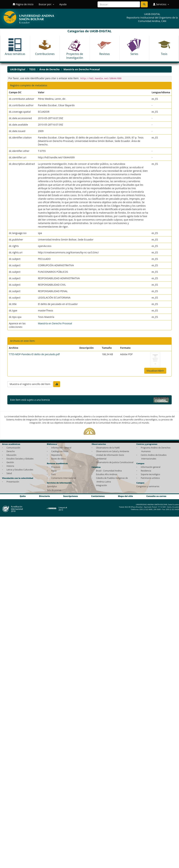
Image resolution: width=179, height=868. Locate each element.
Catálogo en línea (60, 451)
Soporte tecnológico (150, 474)
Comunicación (13, 448)
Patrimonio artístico (150, 478)
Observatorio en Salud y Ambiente (112, 451)
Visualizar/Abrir (155, 371)
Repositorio (57, 455)
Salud (9, 473)
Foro (53, 474)
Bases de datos (58, 459)
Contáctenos (98, 496)
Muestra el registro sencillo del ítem (30, 384)
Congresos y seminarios (148, 486)
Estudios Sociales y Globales (20, 459)
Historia (10, 466)
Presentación (13, 482)
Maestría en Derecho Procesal (82, 69)
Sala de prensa (54, 490)
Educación (11, 455)
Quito (23, 496)
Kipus (54, 471)
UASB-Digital (18, 69)
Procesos (56, 467)
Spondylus (52, 486)
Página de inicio (23, 4)
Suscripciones (70, 496)
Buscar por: (46, 4)
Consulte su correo (156, 496)
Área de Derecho (49, 69)
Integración (101, 485)
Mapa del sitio (126, 496)
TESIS (32, 69)
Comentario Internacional (64, 478)
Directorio (44, 496)
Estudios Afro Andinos (107, 474)
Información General (61, 448)
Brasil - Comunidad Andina (109, 471)
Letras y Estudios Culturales (20, 470)
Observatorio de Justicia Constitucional (115, 462)
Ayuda (63, 4)
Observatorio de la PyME (108, 448)
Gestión (10, 462)
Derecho (11, 451)
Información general (151, 467)
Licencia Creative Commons (66, 400)
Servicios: (161, 4)
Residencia (146, 471)
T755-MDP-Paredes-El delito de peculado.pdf (34, 354)
